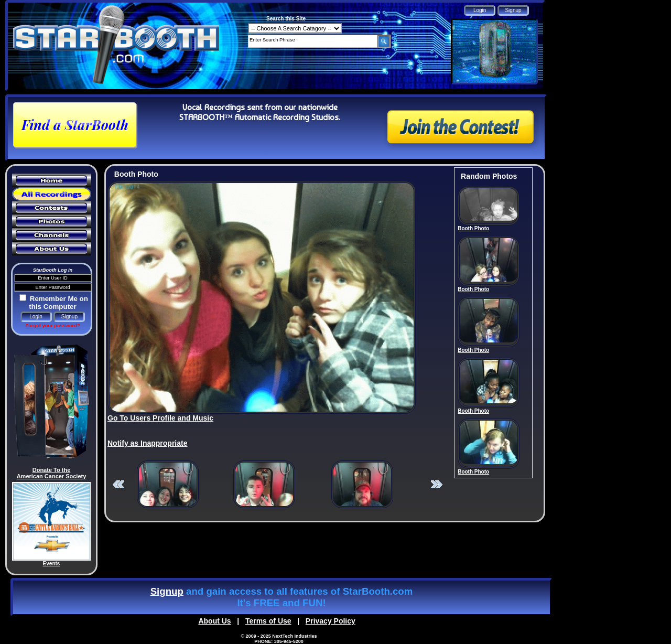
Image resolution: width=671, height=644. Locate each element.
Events (52, 563)
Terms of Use (268, 621)
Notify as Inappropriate (147, 443)
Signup (167, 591)
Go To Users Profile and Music (160, 418)
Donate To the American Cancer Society (52, 473)
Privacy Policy (331, 621)
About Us (214, 621)
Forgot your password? (52, 326)
